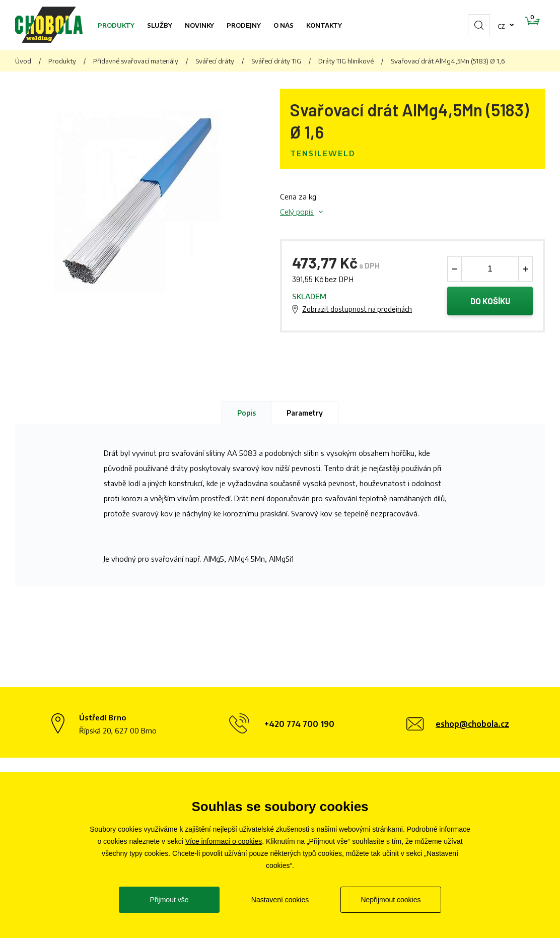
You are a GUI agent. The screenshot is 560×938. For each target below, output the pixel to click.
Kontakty (324, 25)
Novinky (199, 25)
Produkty (116, 25)
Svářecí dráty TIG (276, 61)
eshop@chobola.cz (472, 726)
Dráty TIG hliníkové (346, 61)
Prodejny (244, 25)
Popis (247, 414)
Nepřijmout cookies (391, 900)
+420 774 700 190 (299, 726)
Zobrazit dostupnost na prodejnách (357, 310)
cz (469, 25)
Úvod (23, 61)
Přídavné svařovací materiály (136, 61)
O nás (284, 25)
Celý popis (297, 212)
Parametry (305, 414)
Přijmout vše (169, 900)
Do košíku (490, 302)
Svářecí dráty (215, 61)
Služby (160, 25)
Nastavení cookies (280, 900)
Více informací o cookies (224, 841)
